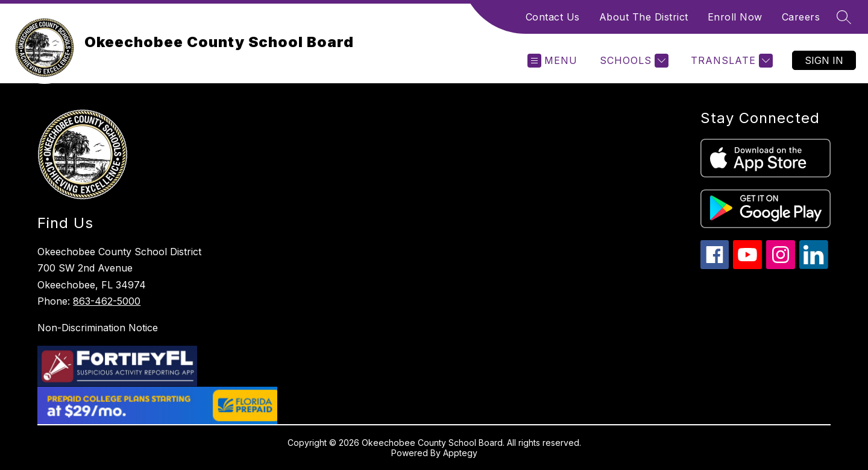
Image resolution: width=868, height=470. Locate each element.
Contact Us (553, 17)
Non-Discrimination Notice (98, 328)
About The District (644, 17)
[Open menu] (552, 61)
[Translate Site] (730, 61)
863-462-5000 (107, 301)
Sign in (824, 60)
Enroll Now (735, 17)
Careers (801, 17)
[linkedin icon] (814, 266)
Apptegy (460, 453)
